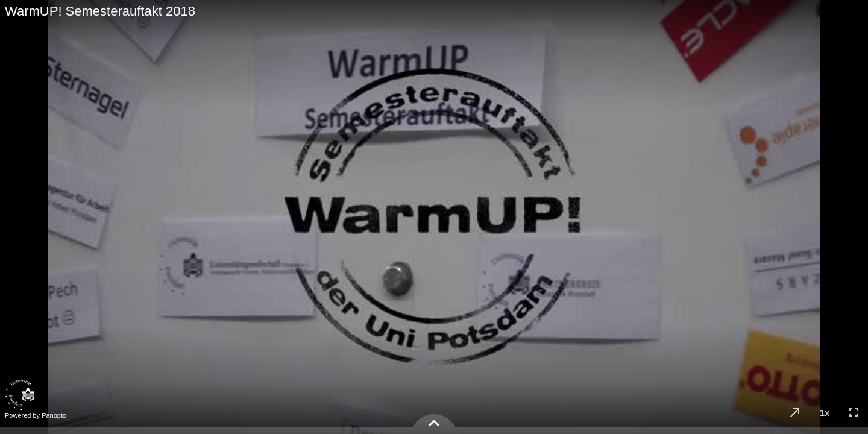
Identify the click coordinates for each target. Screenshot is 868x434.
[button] (795, 412)
